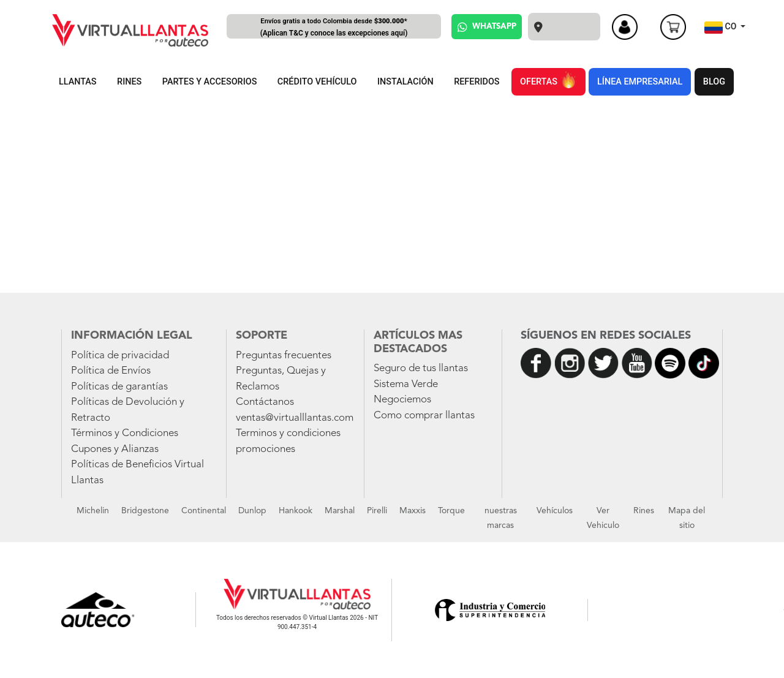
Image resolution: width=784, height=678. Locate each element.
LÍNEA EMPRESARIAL (640, 82)
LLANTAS (78, 82)
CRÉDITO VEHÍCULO (317, 82)
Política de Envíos (111, 371)
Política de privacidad (120, 356)
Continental (204, 511)
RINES (129, 82)
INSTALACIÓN (405, 82)
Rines (644, 511)
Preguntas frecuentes (284, 356)
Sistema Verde (406, 384)
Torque (451, 511)
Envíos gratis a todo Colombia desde (334, 28)
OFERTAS (548, 80)
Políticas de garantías (119, 387)
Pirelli (377, 511)
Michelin (93, 511)
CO (722, 28)
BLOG (714, 82)
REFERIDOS (477, 82)
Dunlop (252, 511)
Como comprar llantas (424, 416)
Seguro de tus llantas (421, 368)
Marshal (340, 511)
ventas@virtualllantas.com (295, 418)
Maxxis (413, 511)
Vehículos (555, 511)
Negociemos (402, 400)
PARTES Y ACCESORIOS (210, 82)
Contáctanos (265, 402)
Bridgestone (145, 511)
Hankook (296, 511)
